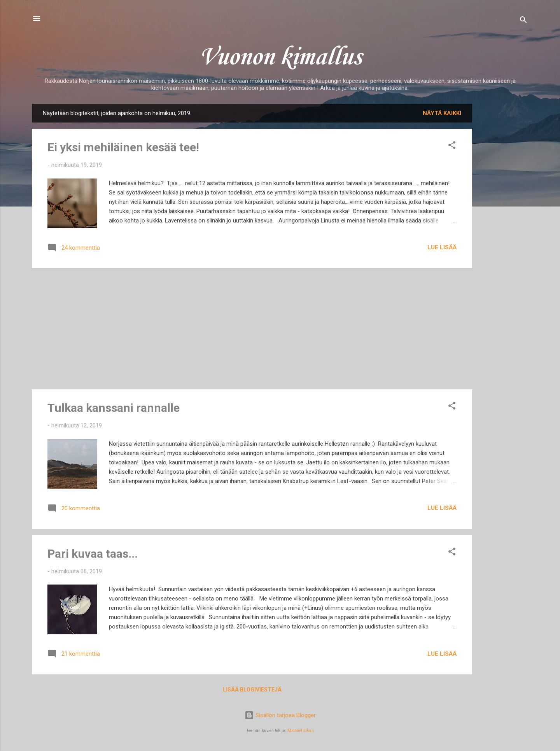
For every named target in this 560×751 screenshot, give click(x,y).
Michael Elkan (301, 731)
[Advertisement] (503, 221)
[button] (452, 146)
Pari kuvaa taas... (93, 554)
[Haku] (523, 21)
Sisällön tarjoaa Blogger (280, 715)
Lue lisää (442, 247)
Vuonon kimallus (280, 58)
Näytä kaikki (442, 113)
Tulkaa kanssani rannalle (114, 408)
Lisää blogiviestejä (252, 690)
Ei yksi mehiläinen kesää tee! (123, 147)
